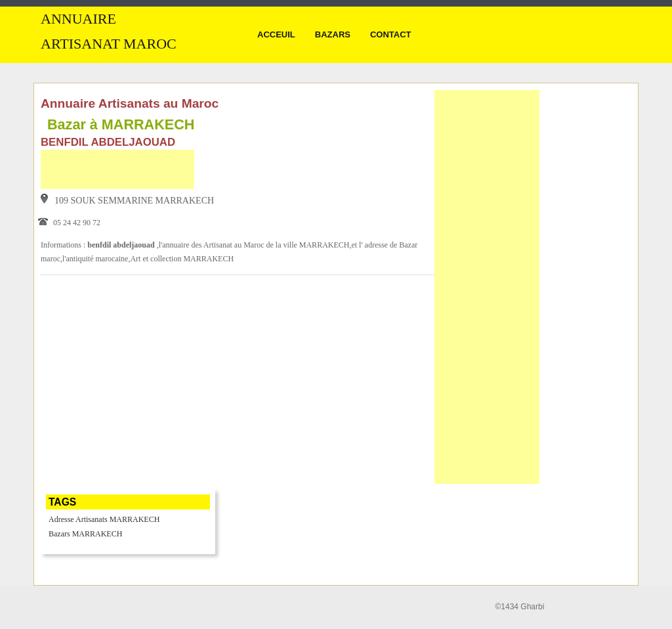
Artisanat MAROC (109, 44)
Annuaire (78, 19)
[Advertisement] (117, 169)
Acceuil (276, 34)
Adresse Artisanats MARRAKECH (104, 519)
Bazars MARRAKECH (85, 534)
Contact (391, 34)
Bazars (333, 34)
